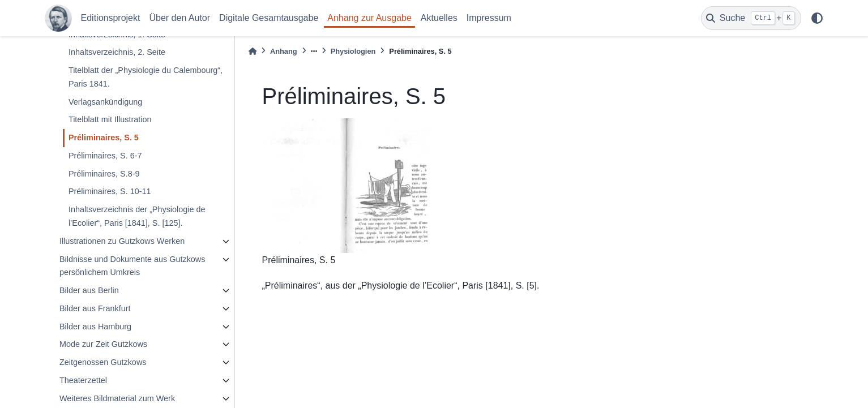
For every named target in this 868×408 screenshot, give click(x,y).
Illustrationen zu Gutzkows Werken (122, 241)
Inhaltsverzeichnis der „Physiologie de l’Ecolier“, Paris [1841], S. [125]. (137, 216)
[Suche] (751, 18)
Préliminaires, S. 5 (104, 138)
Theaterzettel (83, 380)
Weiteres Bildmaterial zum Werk (117, 398)
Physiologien (353, 51)
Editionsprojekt (111, 18)
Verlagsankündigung (105, 102)
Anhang (284, 51)
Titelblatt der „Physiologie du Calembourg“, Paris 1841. (146, 77)
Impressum (489, 18)
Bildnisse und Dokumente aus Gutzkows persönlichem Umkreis (132, 266)
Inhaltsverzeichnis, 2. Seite (117, 52)
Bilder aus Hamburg (95, 327)
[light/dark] (817, 18)
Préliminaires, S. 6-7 (105, 156)
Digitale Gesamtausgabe (269, 18)
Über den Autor (179, 18)
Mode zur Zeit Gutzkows (103, 344)
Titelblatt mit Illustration (110, 119)
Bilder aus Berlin (89, 290)
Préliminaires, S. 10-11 (110, 191)
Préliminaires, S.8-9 (104, 174)
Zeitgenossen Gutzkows (103, 362)
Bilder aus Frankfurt (95, 308)
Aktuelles (439, 18)
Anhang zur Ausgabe (369, 18)
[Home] (253, 51)
